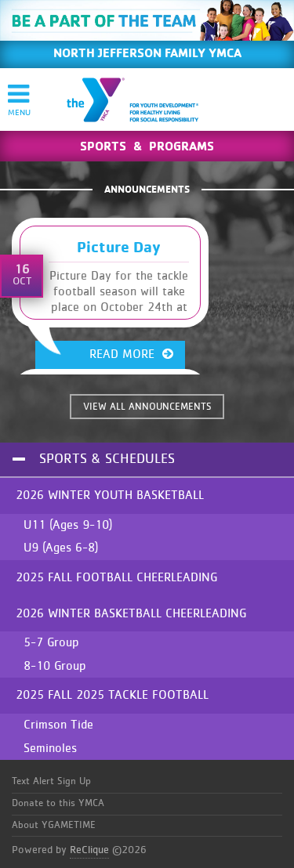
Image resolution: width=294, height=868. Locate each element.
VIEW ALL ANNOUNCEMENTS (147, 407)
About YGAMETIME (54, 825)
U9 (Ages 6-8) (61, 548)
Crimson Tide (58, 725)
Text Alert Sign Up (51, 781)
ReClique (89, 850)
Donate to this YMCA (58, 803)
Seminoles (50, 748)
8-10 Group (55, 666)
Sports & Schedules (107, 459)
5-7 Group (51, 642)
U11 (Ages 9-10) (68, 525)
